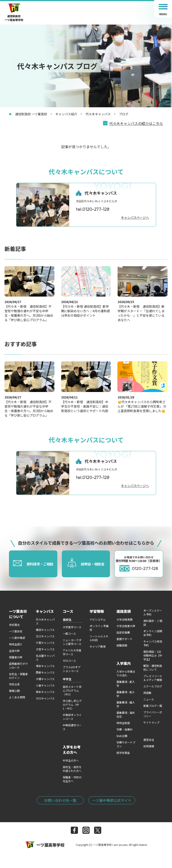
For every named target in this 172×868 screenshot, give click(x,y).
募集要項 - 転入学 (126, 694)
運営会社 (149, 740)
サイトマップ (151, 722)
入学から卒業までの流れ (126, 673)
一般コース (69, 633)
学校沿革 (14, 684)
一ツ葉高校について (18, 614)
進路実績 (124, 611)
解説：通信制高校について (153, 668)
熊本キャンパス (45, 692)
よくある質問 (17, 697)
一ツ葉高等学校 (45, 845)
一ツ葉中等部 (17, 638)
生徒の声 (14, 651)
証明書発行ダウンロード (18, 666)
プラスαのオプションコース (72, 669)
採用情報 (149, 746)
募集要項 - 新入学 (126, 684)
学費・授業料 (125, 729)
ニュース (149, 699)
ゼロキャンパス (45, 698)
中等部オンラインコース (72, 717)
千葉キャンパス (45, 643)
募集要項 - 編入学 (126, 704)
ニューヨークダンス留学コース (72, 642)
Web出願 (122, 736)
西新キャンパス (45, 672)
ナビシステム (98, 619)
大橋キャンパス (45, 679)
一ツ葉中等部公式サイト (112, 800)
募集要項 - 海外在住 (126, 714)
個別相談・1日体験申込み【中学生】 (153, 655)
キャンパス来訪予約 (153, 643)
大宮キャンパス (45, 649)
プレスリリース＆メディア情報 (153, 678)
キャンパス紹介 (64, 114)
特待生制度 (123, 723)
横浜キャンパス (45, 630)
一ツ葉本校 (16, 631)
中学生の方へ (71, 760)
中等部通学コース (72, 727)
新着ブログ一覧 (153, 706)
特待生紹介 (16, 644)
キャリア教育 (98, 646)
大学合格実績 (125, 619)
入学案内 (124, 663)
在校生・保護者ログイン (18, 676)
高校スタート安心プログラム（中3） (72, 690)
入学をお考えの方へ (72, 750)
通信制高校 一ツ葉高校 (28, 114)
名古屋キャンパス (45, 657)
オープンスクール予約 (153, 612)
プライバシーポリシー (153, 714)
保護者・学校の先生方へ (72, 779)
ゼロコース (69, 660)
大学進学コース (72, 627)
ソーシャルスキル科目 (99, 638)
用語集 (147, 693)
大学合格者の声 (126, 626)
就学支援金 (123, 753)
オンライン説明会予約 (153, 633)
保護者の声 (16, 657)
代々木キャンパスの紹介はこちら (136, 123)
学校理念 (14, 625)
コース (68, 611)
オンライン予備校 (99, 628)
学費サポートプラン (126, 744)
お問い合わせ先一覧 (60, 800)
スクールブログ (153, 686)
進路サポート (125, 639)
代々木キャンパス (96, 114)
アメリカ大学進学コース (72, 652)
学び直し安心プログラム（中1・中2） (72, 705)
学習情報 (97, 611)
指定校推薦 (123, 632)
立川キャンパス (45, 636)
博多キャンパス (45, 666)
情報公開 (14, 691)
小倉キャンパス (45, 685)
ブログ (121, 114)
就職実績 (122, 645)
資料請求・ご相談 (153, 623)
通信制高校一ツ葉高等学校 (14, 12)
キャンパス (45, 611)
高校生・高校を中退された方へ (72, 769)
